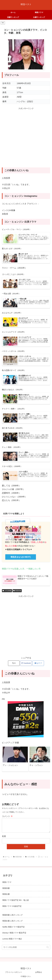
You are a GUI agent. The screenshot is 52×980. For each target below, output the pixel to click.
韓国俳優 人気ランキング (13, 915)
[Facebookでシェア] (26, 663)
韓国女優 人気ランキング (13, 921)
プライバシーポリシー (14, 972)
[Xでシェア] (14, 663)
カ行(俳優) (7, 591)
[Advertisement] (26, 139)
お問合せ (39, 972)
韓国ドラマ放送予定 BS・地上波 (16, 900)
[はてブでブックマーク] (38, 663)
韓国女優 (6, 894)
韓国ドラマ (7, 882)
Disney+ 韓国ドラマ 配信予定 (14, 933)
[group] (15, 759)
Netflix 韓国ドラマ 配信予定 (14, 927)
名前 (4, 836)
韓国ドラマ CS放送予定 (12, 906)
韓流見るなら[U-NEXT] (21, 557)
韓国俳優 (17, 591)
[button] (46, 759)
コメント (7, 816)
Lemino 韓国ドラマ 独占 (12, 939)
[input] (26, 947)
